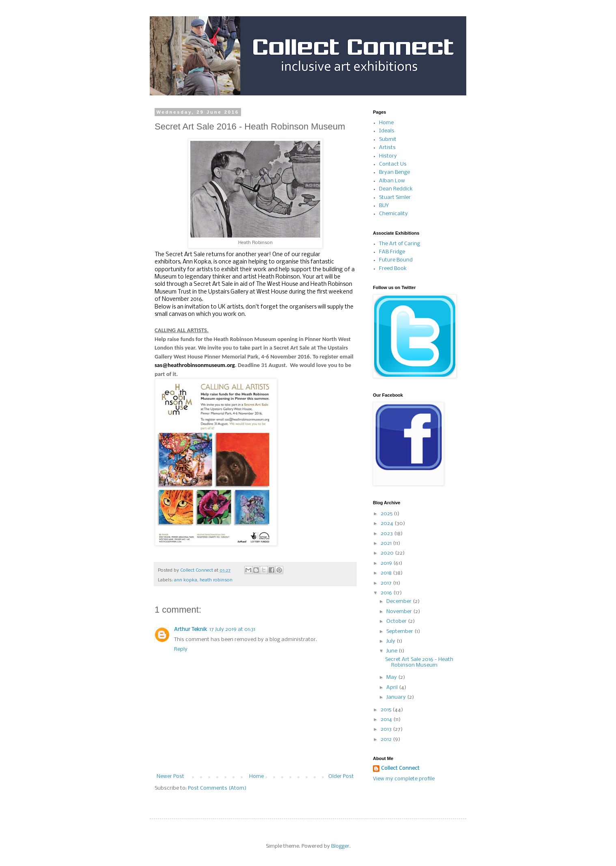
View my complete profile (404, 779)
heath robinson (216, 580)
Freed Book (393, 269)
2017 (387, 583)
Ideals (387, 131)
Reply (181, 649)
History (388, 156)
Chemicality (393, 214)
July (391, 641)
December (400, 601)
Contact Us (393, 164)
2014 (387, 720)
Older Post (341, 776)
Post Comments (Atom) (217, 788)
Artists (387, 148)
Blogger (340, 846)
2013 (387, 729)
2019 (387, 563)
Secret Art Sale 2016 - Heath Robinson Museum (419, 662)
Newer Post (170, 776)
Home (256, 776)
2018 (387, 573)
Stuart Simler (395, 198)
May (392, 677)
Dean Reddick (396, 189)
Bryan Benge (394, 172)
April (393, 688)
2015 (387, 710)
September (400, 632)
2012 (387, 740)
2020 (388, 553)
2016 (387, 593)
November (400, 612)
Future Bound (396, 260)
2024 (388, 524)
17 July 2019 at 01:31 (232, 630)
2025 (387, 514)
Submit (388, 139)
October (397, 621)
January (397, 697)
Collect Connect (400, 768)
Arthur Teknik (191, 630)
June (392, 651)
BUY (384, 206)
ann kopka (186, 580)
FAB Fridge (392, 252)
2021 (387, 543)
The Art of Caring (400, 244)
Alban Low (392, 181)
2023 (387, 534)
